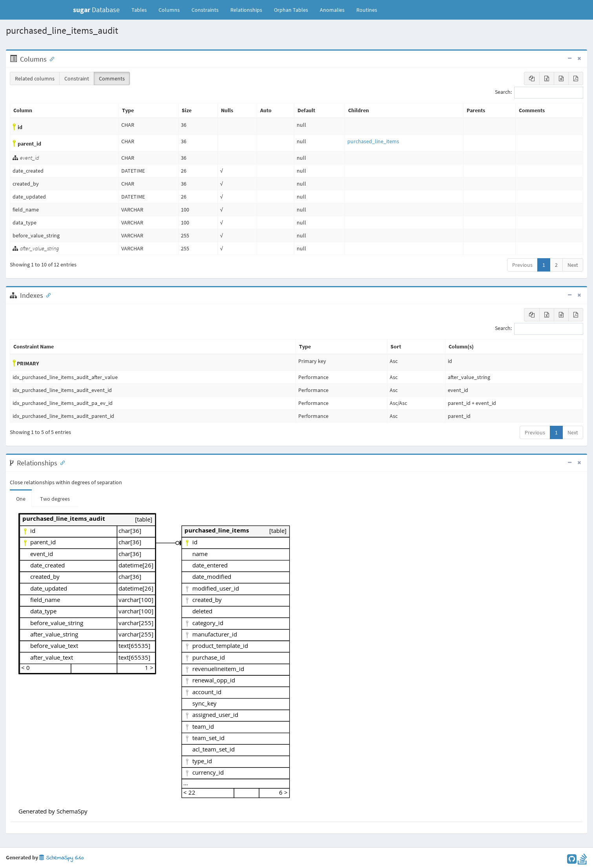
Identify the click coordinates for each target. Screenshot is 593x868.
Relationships (246, 10)
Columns (169, 10)
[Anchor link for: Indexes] (47, 295)
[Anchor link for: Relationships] (61, 462)
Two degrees (55, 499)
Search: (539, 93)
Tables (142, 9)
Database (96, 10)
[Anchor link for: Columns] (50, 58)
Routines (367, 10)
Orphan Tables (291, 10)
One (21, 499)
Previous (522, 265)
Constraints (205, 10)
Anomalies (332, 10)
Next (573, 265)
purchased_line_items (373, 141)
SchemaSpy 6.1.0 (61, 858)
